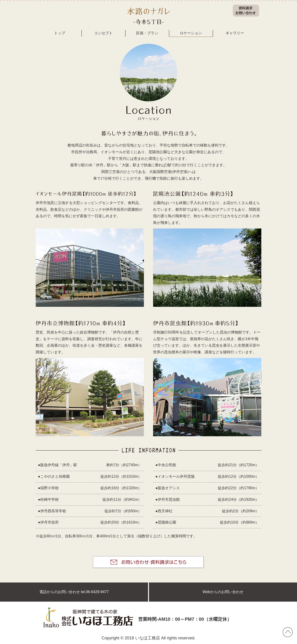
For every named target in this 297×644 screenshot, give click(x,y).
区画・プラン (147, 33)
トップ (60, 33)
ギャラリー (235, 33)
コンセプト (103, 33)
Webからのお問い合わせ (223, 592)
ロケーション (191, 33)
